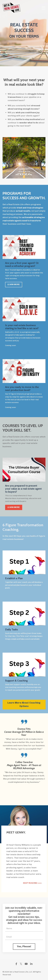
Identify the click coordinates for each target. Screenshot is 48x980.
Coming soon (10, 345)
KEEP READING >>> (32, 883)
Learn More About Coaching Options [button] (24, 704)
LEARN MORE (14, 284)
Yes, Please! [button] (24, 946)
